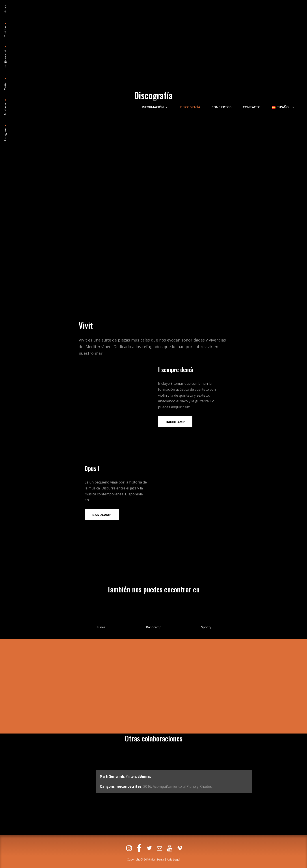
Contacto (256, 34)
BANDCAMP (175, 422)
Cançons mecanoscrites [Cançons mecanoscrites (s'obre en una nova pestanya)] (121, 786)
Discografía (197, 34)
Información (165, 34)
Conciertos (227, 34)
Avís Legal (173, 859)
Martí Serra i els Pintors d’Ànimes (126, 776)
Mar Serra (157, 859)
